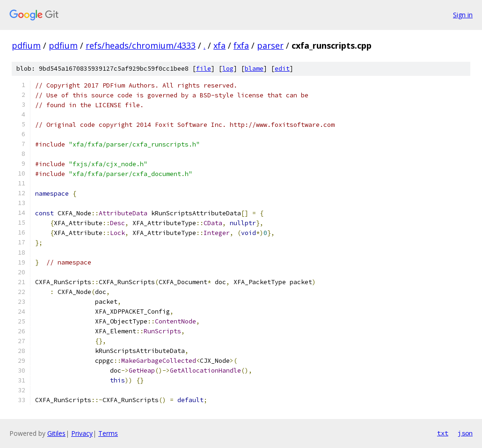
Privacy (82, 433)
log (228, 69)
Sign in (463, 15)
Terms (108, 433)
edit (282, 69)
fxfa (241, 45)
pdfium (26, 45)
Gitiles (56, 433)
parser (270, 45)
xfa (219, 45)
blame (254, 69)
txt (443, 433)
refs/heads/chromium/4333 (141, 45)
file (204, 69)
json (465, 433)
